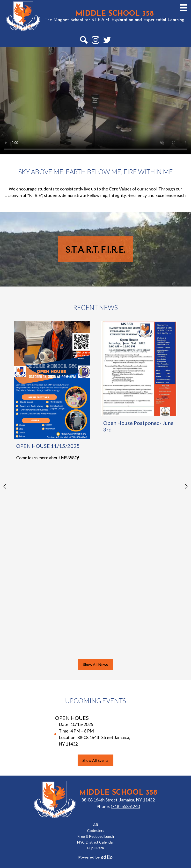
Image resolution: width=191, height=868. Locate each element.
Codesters (96, 830)
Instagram (95, 41)
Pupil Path (95, 848)
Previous (5, 486)
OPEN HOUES (72, 718)
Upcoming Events (95, 701)
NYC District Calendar (95, 842)
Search (84, 41)
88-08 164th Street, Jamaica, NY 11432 (118, 800)
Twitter (107, 41)
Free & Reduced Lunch (96, 836)
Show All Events (95, 760)
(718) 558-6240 (125, 806)
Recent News (95, 307)
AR (96, 825)
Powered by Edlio (95, 857)
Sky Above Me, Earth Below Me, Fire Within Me (96, 172)
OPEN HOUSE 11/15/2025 (48, 446)
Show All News (95, 664)
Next (186, 486)
